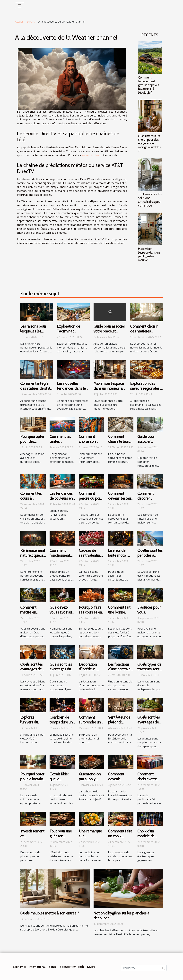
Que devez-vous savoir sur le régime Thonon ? (61, 615)
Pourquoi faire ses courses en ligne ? (90, 612)
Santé (53, 967)
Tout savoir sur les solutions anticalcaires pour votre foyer (150, 200)
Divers (31, 22)
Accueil (19, 22)
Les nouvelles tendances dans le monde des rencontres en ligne (72, 391)
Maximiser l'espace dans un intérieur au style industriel (109, 388)
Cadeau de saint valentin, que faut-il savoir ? (90, 558)
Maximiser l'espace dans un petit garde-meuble (149, 254)
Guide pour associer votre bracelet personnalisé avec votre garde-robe (109, 334)
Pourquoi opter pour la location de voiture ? (33, 779)
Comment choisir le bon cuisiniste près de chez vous (119, 444)
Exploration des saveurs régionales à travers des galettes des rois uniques (146, 391)
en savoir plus (90, 155)
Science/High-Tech (72, 967)
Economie (19, 967)
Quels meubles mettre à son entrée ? (50, 913)
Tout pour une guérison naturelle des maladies (61, 839)
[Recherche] (144, 968)
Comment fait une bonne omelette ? (119, 612)
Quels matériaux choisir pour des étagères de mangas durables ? (149, 143)
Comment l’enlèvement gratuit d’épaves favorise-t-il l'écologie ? (148, 85)
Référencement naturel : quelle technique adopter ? (33, 558)
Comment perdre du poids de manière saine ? (91, 501)
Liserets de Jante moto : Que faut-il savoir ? (118, 558)
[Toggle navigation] (20, 6)
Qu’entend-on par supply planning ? (90, 779)
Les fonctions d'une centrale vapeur (119, 669)
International (37, 967)
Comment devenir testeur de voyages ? (120, 498)
